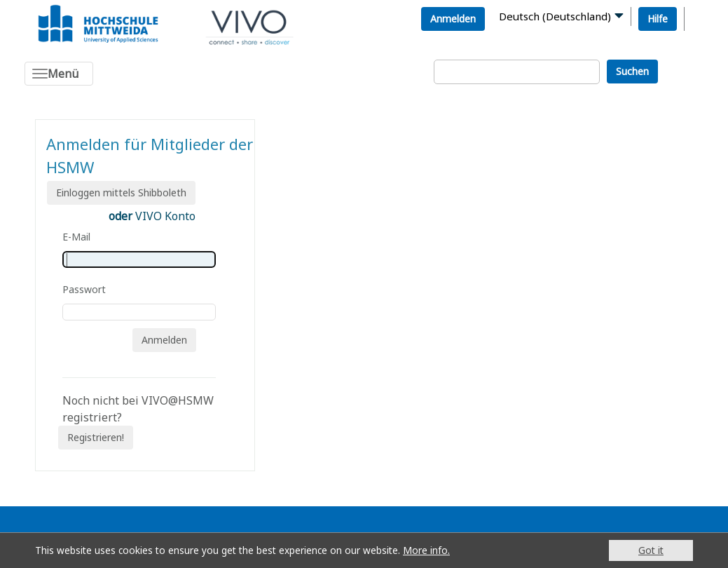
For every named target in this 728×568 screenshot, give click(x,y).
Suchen (632, 71)
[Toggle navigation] (59, 74)
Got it (651, 550)
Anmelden (453, 19)
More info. (426, 550)
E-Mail (76, 237)
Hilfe (658, 19)
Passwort (84, 289)
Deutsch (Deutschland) (555, 16)
